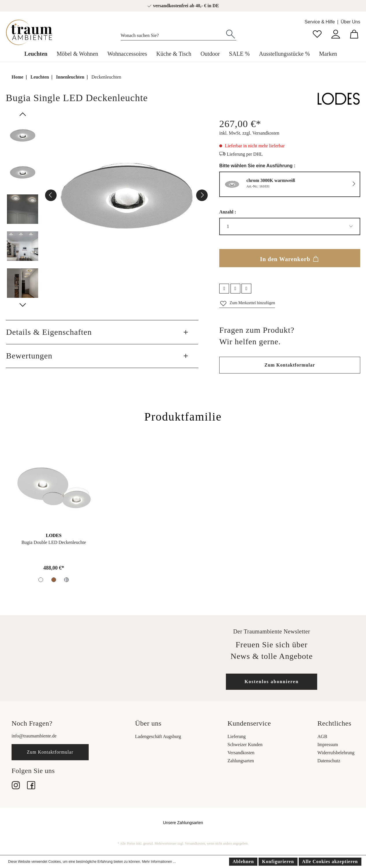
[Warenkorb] (354, 33)
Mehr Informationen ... (159, 862)
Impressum (328, 745)
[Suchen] (231, 34)
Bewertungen (29, 356)
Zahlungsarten (241, 761)
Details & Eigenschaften (49, 332)
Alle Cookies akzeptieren (330, 862)
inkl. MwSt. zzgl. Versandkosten (249, 133)
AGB (322, 736)
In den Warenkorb (290, 258)
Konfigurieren (278, 862)
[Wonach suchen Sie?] (173, 34)
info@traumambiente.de (34, 736)
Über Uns (350, 22)
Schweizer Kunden (245, 745)
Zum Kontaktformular (290, 365)
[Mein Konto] (336, 33)
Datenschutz (329, 761)
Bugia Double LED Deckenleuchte (54, 542)
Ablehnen (243, 862)
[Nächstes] (202, 195)
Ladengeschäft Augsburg (158, 736)
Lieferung (237, 736)
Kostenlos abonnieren (272, 682)
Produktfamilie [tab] (183, 417)
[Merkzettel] (317, 33)
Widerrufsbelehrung (336, 753)
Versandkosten (241, 753)
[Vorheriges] (51, 195)
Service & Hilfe (320, 22)
